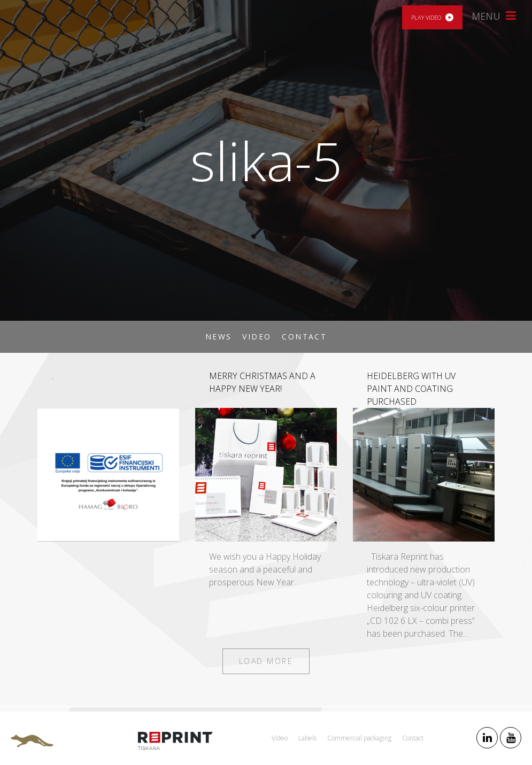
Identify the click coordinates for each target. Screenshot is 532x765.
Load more (266, 661)
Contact (304, 337)
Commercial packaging (359, 738)
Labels (307, 738)
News (219, 337)
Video (257, 337)
